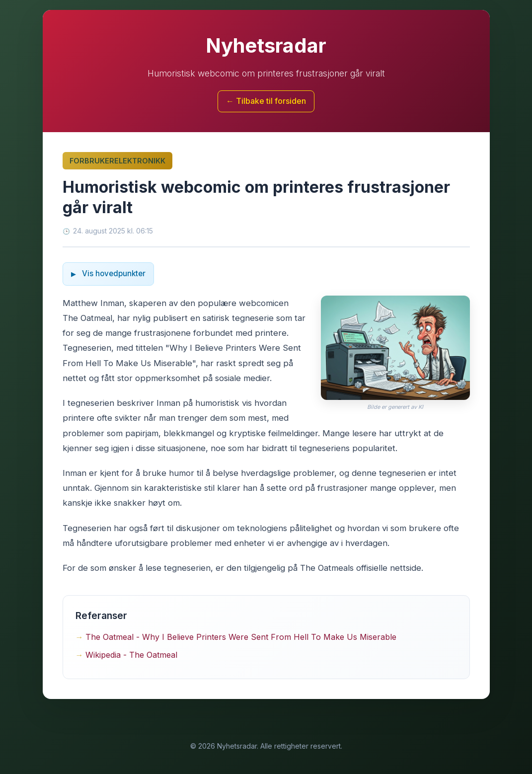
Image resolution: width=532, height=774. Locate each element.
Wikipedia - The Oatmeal (131, 655)
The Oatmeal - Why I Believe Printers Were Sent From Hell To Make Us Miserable (241, 637)
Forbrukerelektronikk (117, 161)
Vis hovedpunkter (113, 273)
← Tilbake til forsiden (266, 101)
